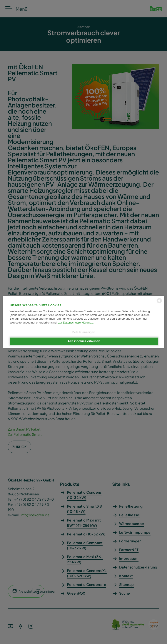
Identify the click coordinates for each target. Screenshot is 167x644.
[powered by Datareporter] (159, 303)
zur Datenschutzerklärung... (76, 323)
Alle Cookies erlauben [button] (84, 341)
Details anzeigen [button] (83, 332)
